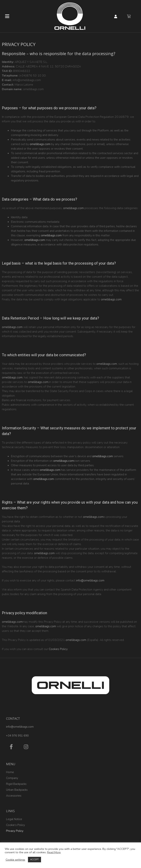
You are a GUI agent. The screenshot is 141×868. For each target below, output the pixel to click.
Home (10, 772)
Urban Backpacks (17, 790)
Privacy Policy (15, 831)
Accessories (14, 796)
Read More (54, 852)
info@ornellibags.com (90, 580)
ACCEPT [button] (34, 860)
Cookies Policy (58, 649)
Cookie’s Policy (15, 825)
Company (12, 778)
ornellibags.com (40, 144)
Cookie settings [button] (15, 860)
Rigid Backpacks (16, 784)
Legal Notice (14, 819)
